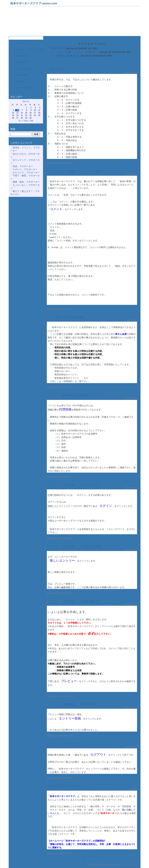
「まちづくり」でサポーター (25, 173)
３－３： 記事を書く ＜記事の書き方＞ (75, 601)
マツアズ (122, 865)
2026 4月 (26, 102)
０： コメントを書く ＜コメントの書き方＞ (74, 52)
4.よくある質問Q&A (24, 69)
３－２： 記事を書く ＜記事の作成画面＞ (76, 547)
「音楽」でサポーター (22, 166)
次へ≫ (97, 856)
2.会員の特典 (21, 56)
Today (26, 121)
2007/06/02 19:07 (66, 778)
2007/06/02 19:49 (66, 163)
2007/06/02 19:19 (66, 387)
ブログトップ (21, 43)
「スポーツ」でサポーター (24, 169)
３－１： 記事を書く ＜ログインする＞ (75, 485)
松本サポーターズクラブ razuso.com (34, 3)
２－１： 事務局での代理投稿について (74, 395)
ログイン (132, 865)
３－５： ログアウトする (65, 744)
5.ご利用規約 (21, 75)
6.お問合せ (20, 81)
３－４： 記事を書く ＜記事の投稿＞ (75, 704)
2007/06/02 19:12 (66, 696)
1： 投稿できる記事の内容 (65, 56)
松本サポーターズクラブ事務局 (36, 22)
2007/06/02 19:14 (66, 477)
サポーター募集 (22, 88)
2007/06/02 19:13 (66, 538)
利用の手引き (57, 48)
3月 (20, 121)
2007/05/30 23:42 (66, 854)
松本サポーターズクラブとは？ (68, 786)
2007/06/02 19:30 (66, 309)
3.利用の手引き (22, 62)
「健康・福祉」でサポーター (25, 182)
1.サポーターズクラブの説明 (29, 49)
